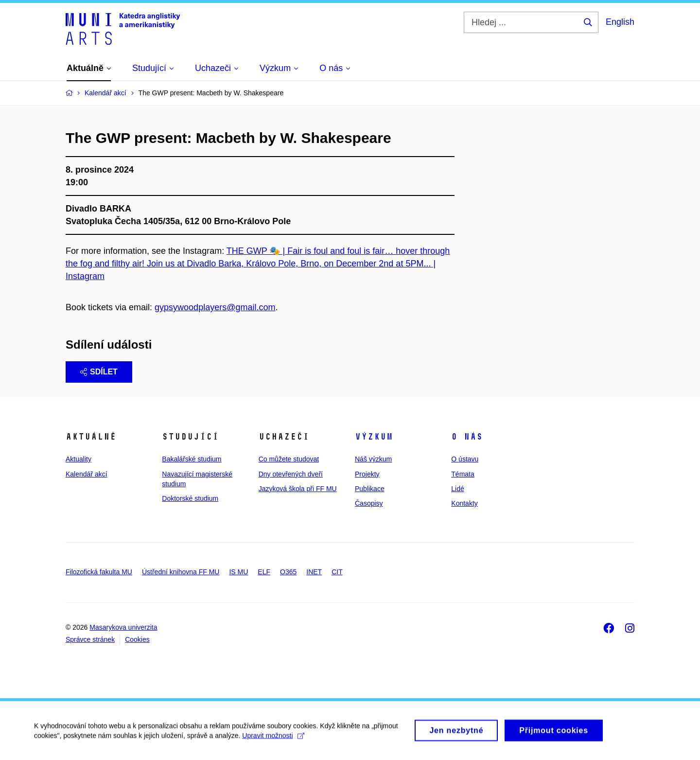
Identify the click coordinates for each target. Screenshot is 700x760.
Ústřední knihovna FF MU (181, 572)
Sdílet (99, 372)
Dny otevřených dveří (291, 474)
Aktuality (79, 459)
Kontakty (464, 503)
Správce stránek (90, 639)
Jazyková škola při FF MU (298, 489)
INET (314, 572)
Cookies (137, 639)
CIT (337, 572)
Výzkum (374, 437)
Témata (463, 474)
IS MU (238, 572)
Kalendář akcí (87, 474)
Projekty (367, 474)
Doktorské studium (190, 498)
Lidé (457, 489)
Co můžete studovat (289, 459)
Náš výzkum (373, 459)
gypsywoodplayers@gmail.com (215, 307)
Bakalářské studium (192, 459)
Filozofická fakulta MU (99, 572)
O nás (467, 437)
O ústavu (465, 459)
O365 (288, 572)
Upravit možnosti (273, 739)
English (620, 22)
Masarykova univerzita (123, 627)
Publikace (370, 489)
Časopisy (369, 503)
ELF (264, 572)
